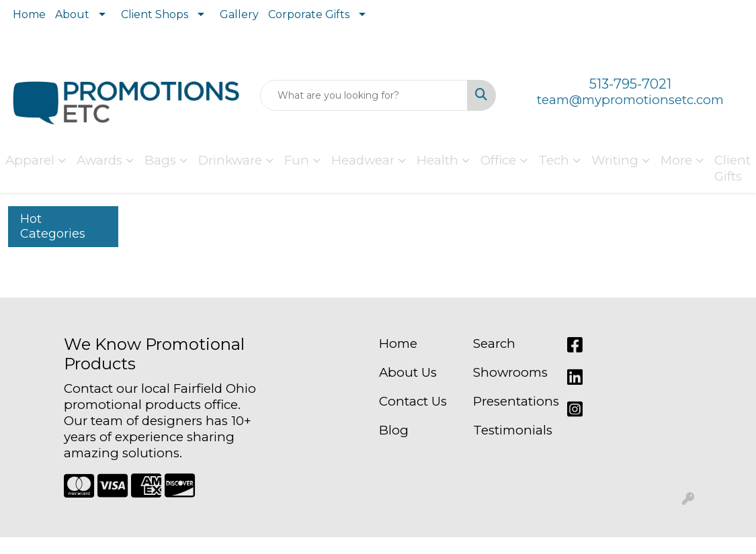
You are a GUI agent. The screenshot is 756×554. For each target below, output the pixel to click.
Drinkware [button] (230, 160)
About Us (408, 372)
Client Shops (155, 14)
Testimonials (512, 430)
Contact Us (413, 401)
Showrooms (510, 372)
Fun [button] (297, 160)
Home (29, 14)
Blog (394, 430)
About (72, 14)
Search (494, 343)
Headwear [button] (363, 160)
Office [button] (498, 160)
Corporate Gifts (309, 14)
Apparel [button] (30, 160)
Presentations (512, 401)
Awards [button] (99, 160)
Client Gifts (732, 168)
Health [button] (437, 160)
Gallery (239, 14)
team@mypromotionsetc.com (630, 100)
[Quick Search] (364, 95)
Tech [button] (554, 160)
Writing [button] (615, 160)
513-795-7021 (630, 84)
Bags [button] (160, 160)
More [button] (676, 160)
